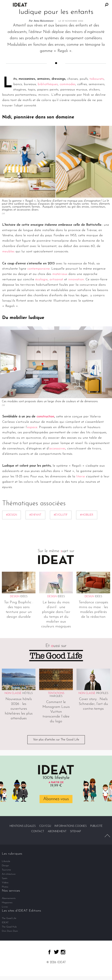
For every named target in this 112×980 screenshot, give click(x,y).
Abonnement (57, 832)
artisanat (56, 279)
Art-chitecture (9, 874)
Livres (5, 907)
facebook (49, 952)
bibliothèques (48, 84)
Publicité (96, 826)
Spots (5, 878)
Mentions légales (23, 826)
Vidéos (5, 883)
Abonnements (9, 898)
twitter (56, 952)
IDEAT (5, 923)
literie (81, 476)
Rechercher (107, 5)
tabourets (97, 79)
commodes (68, 84)
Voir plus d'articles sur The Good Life (56, 740)
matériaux (60, 274)
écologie (41, 279)
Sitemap (75, 832)
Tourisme (6, 870)
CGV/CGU (45, 826)
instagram (63, 952)
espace (32, 427)
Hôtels (28, 693)
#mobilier (87, 515)
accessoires (57, 449)
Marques (56, 696)
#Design (12, 515)
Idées (24, 597)
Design (5, 866)
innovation (76, 279)
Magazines (7, 903)
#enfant (35, 515)
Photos (5, 887)
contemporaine (39, 269)
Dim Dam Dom (10, 931)
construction (45, 417)
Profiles (102, 693)
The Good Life (9, 918)
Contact (38, 832)
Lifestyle (6, 861)
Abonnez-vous (56, 799)
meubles (8, 252)
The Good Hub (9, 927)
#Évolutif (61, 515)
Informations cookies (71, 826)
